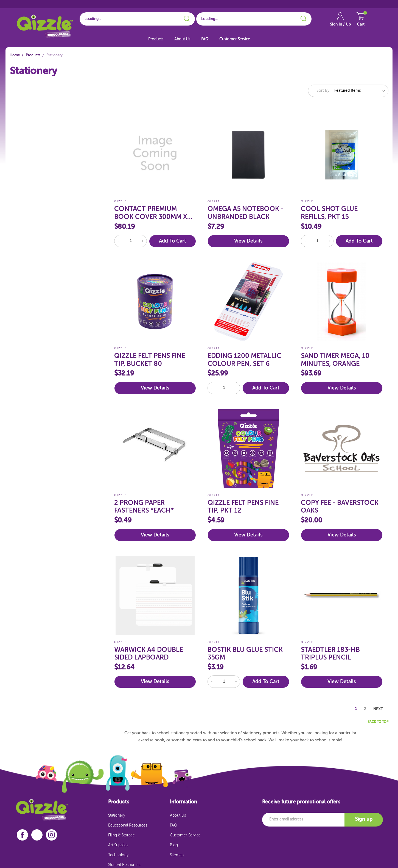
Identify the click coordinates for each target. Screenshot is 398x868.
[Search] (186, 18)
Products (156, 39)
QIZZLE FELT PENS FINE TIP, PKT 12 (243, 507)
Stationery (117, 816)
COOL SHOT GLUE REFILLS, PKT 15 (329, 213)
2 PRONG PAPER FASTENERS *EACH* (144, 507)
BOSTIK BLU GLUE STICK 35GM (245, 654)
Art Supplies (118, 845)
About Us (182, 39)
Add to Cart (173, 241)
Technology (118, 855)
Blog (174, 845)
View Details (248, 241)
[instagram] (52, 835)
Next (381, 709)
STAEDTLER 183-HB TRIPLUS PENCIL (330, 654)
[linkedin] (37, 835)
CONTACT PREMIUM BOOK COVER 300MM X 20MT (151, 213)
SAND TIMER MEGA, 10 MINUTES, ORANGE (335, 360)
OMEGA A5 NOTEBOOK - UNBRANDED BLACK (246, 213)
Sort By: (323, 91)
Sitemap (177, 855)
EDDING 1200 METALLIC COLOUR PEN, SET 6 (244, 360)
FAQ (205, 39)
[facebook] (22, 835)
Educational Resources (128, 825)
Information (183, 802)
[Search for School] (137, 19)
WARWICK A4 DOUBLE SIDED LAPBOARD (149, 654)
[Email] (303, 820)
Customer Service (235, 39)
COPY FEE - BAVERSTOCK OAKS (340, 507)
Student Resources (124, 865)
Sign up (364, 819)
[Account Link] (340, 22)
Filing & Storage (121, 835)
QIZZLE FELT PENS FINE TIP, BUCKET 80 (150, 360)
